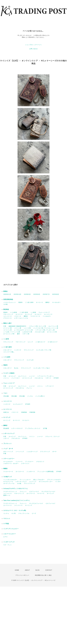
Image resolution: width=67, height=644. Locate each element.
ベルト (5, 393)
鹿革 (18, 334)
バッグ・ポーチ (8, 449)
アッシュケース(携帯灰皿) (46, 472)
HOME (17, 570)
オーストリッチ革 (9, 334)
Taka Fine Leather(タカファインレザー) (16, 500)
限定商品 (6, 309)
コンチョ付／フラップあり (42, 368)
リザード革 (26, 334)
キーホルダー (56, 302)
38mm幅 (14, 396)
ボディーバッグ (8, 452)
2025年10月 (17, 294)
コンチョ (6, 513)
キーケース (40, 302)
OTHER (56, 378)
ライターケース (35, 316)
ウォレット (23, 492)
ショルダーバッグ (32, 452)
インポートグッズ (9, 542)
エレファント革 (53, 326)
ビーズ (34, 513)
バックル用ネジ (40, 396)
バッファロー (16, 378)
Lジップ (30, 342)
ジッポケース (31, 472)
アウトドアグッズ (29, 483)
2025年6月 (56, 294)
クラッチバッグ (45, 452)
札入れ (16, 368)
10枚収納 (24, 412)
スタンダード (8, 350)
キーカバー (38, 314)
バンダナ (58, 482)
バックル (30, 396)
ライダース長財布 (9, 373)
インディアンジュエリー (11, 529)
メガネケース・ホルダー (11, 463)
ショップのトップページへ (33, 45)
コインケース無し (9, 352)
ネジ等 (14, 513)
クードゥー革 (8, 328)
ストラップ (33, 482)
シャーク (32, 376)
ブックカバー (29, 462)
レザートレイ (25, 463)
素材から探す (8, 323)
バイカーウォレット (10, 302)
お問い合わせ (33, 49)
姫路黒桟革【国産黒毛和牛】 (18, 326)
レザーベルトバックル (21, 318)
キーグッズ (7, 417)
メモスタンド (40, 462)
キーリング (29, 314)
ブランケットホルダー (54, 480)
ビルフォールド (34, 492)
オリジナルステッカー (46, 482)
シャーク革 (27, 328)
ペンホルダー (47, 316)
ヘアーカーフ (50, 386)
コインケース (8, 316)
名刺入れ (6, 412)
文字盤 (45, 428)
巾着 (5, 453)
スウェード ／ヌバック (53, 436)
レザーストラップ (9, 434)
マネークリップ (8, 314)
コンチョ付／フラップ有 (44, 350)
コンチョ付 (30, 360)
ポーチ (55, 452)
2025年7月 (46, 294)
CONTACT (49, 570)
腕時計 (48, 302)
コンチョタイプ (18, 404)
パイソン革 (18, 328)
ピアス (5, 537)
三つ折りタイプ (53, 342)
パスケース (18, 316)
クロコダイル (39, 378)
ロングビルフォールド (48, 492)
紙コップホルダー (39, 480)
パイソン (6, 378)
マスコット (7, 519)
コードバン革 (8, 330)
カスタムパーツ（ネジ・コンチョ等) (15, 510)
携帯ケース (7, 495)
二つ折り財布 (29, 302)
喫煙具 (5, 469)
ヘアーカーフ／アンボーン (46, 376)
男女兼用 (6, 428)
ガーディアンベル (9, 483)
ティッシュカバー (25, 480)
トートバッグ (20, 452)
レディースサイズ (17, 428)
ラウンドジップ (8, 342)
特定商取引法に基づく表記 (43, 575)
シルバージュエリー (10, 534)
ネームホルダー (8, 462)
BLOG (38, 570)
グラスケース (8, 318)
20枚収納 (32, 412)
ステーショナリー (9, 459)
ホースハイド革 (52, 332)
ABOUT (27, 570)
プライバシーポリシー (22, 575)
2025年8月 (37, 294)
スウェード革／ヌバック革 (38, 326)
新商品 (5, 291)
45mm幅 (22, 396)
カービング (12, 376)
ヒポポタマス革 (27, 332)
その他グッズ (8, 477)
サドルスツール (8, 482)
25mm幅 (6, 396)
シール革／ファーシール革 (12, 332)
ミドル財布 (14, 312)
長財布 (20, 302)
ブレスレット (8, 444)
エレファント (22, 376)
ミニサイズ (18, 350)
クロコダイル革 (40, 332)
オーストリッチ (27, 378)
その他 (5, 304)
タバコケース (20, 472)
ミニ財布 (33, 312)
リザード (48, 378)
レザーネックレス (21, 482)
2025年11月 (7, 294)
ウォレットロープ (44, 312)
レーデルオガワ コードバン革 (23, 330)
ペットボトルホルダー (10, 480)
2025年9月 (27, 294)
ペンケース (19, 462)
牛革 (5, 326)
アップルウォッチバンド (33, 428)
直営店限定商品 (8, 299)
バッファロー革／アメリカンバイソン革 (46, 328)
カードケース (48, 314)
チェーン (29, 388)
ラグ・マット (8, 545)
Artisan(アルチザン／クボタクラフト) (15, 489)
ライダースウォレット (10, 492)
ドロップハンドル (24, 513)
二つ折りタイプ (40, 342)
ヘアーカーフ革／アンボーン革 (45, 330)
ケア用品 (6, 524)
